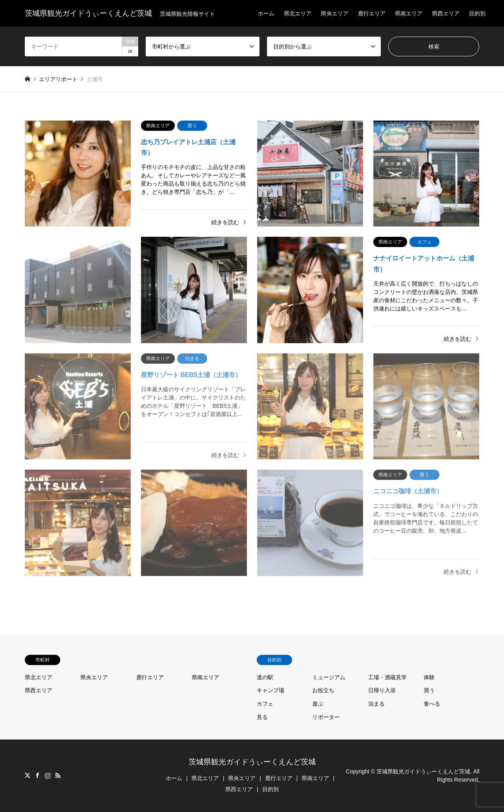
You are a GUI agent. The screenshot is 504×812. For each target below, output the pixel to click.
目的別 (477, 13)
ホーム (266, 13)
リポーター (326, 717)
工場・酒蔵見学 (387, 677)
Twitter (28, 775)
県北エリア (298, 13)
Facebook (37, 775)
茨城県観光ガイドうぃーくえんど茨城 (252, 762)
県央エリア (335, 13)
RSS (58, 775)
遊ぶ (318, 704)
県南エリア (409, 13)
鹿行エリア (372, 13)
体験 (429, 677)
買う (429, 690)
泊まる (376, 704)
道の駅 (265, 677)
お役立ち (323, 690)
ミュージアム (329, 677)
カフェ (265, 704)
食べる (432, 704)
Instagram (48, 775)
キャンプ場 (271, 690)
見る (262, 717)
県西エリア (446, 13)
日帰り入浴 (382, 690)
